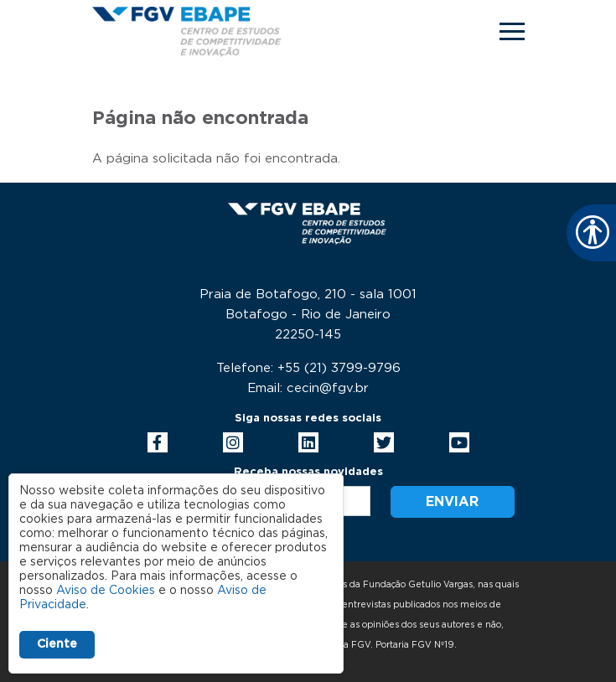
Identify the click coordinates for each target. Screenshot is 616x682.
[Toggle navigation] (512, 31)
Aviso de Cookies (106, 591)
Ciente (57, 644)
